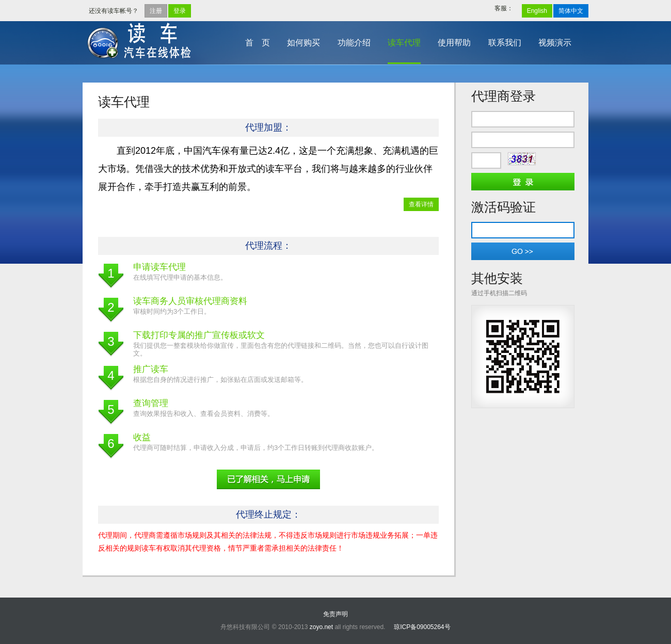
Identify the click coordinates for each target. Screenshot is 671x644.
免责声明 (335, 614)
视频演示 (555, 43)
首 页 (258, 43)
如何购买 (303, 43)
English (537, 11)
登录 (180, 11)
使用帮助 (454, 43)
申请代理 (268, 479)
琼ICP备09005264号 (422, 627)
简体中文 (571, 11)
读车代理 (404, 43)
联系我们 (505, 43)
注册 (156, 11)
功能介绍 (354, 43)
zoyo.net (321, 627)
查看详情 (421, 204)
